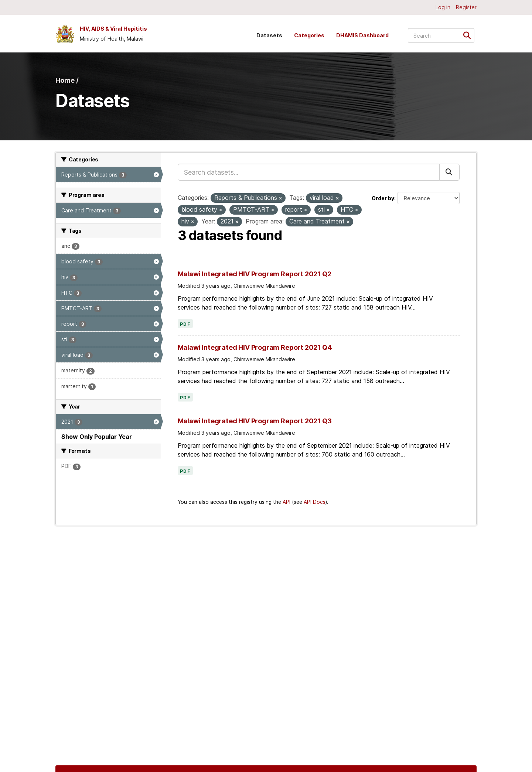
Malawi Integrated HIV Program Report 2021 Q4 (255, 347)
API (287, 502)
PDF (185, 324)
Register (466, 7)
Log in (443, 7)
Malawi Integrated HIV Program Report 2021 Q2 (255, 274)
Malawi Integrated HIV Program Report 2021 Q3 (255, 421)
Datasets (269, 35)
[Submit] (469, 35)
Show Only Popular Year (97, 437)
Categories (309, 35)
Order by (383, 198)
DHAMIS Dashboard (362, 35)
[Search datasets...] (441, 35)
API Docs (315, 502)
